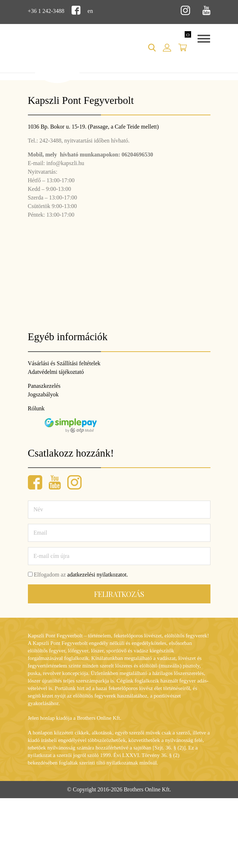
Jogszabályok (43, 394)
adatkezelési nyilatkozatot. (98, 575)
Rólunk (36, 408)
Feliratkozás (119, 594)
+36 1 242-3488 (46, 11)
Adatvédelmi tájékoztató (56, 372)
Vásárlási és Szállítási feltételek (64, 363)
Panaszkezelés (44, 386)
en (90, 11)
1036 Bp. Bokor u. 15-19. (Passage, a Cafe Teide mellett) (93, 127)
